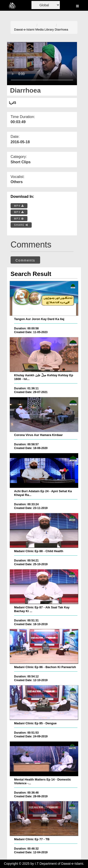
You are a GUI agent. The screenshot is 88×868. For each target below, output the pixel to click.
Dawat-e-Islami (24, 30)
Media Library (45, 30)
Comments (25, 260)
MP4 (19, 206)
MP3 (19, 212)
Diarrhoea (61, 30)
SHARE (21, 225)
